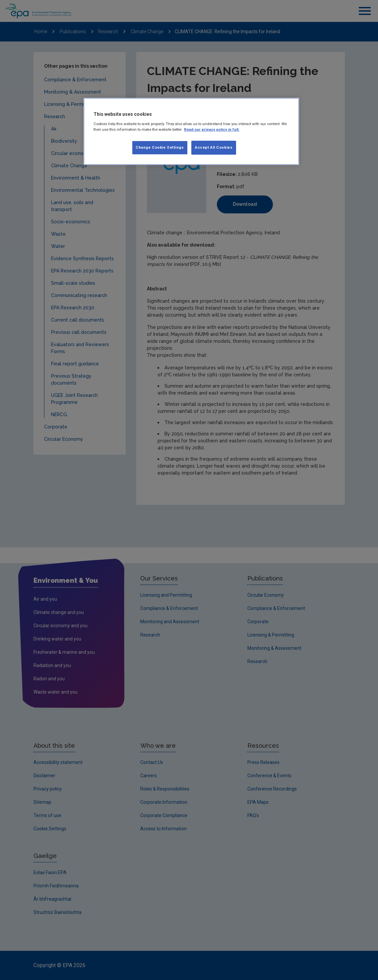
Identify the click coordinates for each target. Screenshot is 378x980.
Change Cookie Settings (160, 147)
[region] (191, 131)
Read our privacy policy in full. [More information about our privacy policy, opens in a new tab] (212, 129)
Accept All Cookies (214, 147)
